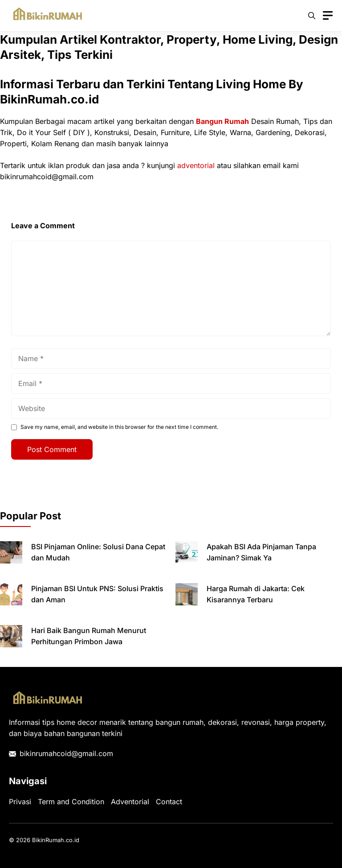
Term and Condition (71, 802)
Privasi (20, 802)
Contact (169, 802)
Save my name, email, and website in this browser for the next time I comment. (119, 427)
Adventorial (130, 802)
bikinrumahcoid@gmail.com (66, 753)
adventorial (196, 165)
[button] (312, 16)
